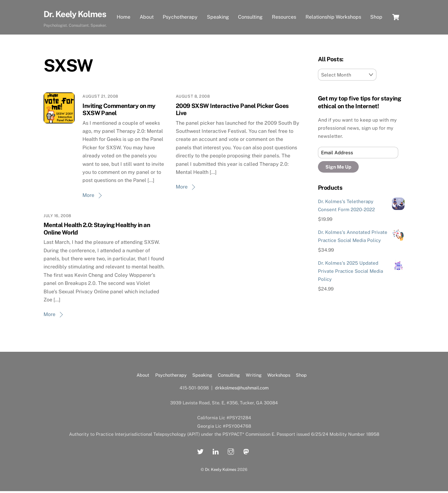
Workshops (279, 377)
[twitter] (200, 453)
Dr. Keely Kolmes (221, 471)
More (88, 197)
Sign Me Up (338, 169)
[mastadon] (246, 453)
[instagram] (231, 453)
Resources (284, 11)
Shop (123, 24)
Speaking (218, 11)
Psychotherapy (180, 11)
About (147, 11)
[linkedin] (216, 453)
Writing (254, 377)
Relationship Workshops (333, 11)
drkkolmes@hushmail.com (242, 390)
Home (124, 11)
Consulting (251, 11)
